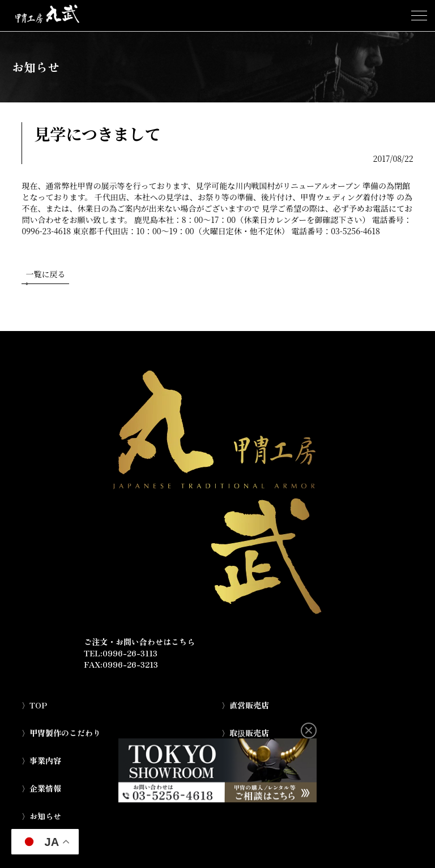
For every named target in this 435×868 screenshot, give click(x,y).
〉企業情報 (41, 788)
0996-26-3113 (130, 653)
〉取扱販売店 (245, 733)
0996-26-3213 (130, 664)
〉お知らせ (41, 816)
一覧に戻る (45, 276)
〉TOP (34, 705)
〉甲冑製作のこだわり (61, 733)
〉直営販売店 (245, 705)
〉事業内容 (41, 760)
